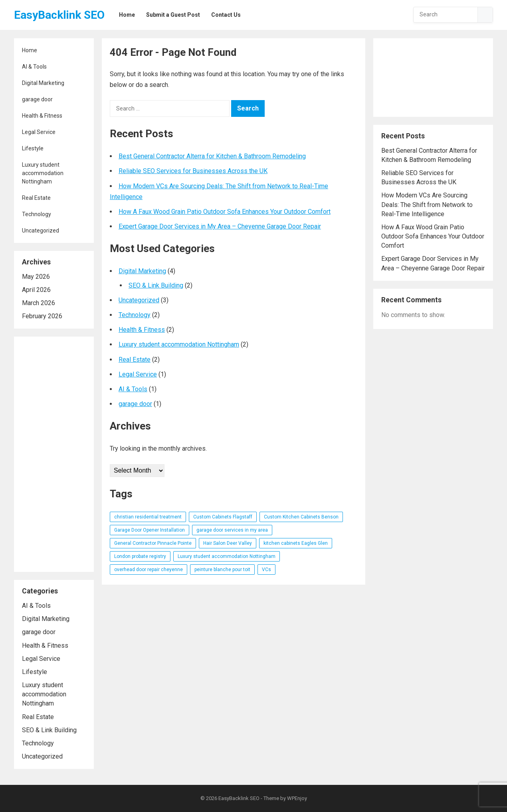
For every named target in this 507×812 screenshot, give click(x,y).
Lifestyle (33, 148)
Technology (37, 214)
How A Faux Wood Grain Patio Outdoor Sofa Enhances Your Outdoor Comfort (225, 212)
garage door (37, 99)
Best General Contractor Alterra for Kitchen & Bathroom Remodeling (212, 156)
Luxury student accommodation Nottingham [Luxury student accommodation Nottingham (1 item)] (227, 556)
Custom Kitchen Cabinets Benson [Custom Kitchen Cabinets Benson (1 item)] (301, 517)
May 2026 (36, 277)
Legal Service (39, 132)
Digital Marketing (43, 83)
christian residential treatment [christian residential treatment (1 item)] (148, 517)
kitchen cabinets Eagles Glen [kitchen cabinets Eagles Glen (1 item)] (296, 543)
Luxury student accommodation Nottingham (43, 173)
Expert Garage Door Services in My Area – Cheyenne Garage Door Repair (220, 226)
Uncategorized (41, 231)
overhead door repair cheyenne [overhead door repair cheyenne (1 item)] (149, 570)
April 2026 (36, 290)
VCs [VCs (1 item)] (266, 570)
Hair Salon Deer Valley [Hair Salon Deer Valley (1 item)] (228, 543)
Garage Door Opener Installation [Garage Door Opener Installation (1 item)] (150, 530)
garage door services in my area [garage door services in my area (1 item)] (232, 530)
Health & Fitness (42, 116)
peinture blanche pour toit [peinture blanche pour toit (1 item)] (222, 570)
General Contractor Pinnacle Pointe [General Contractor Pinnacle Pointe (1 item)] (153, 543)
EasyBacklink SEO (59, 15)
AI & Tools (34, 67)
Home (30, 50)
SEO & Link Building (49, 730)
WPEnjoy (297, 798)
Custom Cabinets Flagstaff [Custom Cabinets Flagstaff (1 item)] (223, 517)
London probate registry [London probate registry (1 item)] (140, 556)
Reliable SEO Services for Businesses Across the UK (193, 171)
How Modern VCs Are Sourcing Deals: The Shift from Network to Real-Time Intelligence (427, 204)
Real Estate (36, 198)
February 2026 (42, 316)
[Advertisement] (54, 454)
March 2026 (39, 303)
